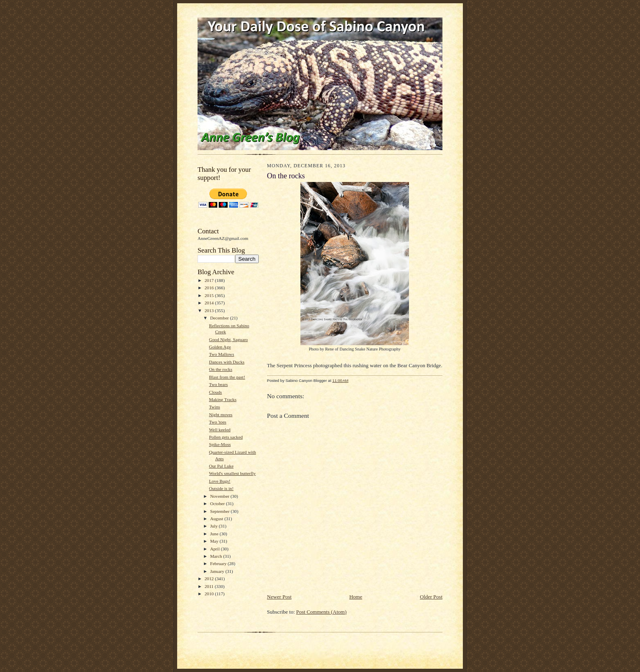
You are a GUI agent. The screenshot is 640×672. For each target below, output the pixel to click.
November (220, 496)
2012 (210, 579)
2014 (210, 303)
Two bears (218, 384)
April (216, 549)
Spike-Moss (220, 444)
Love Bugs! (220, 481)
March (217, 556)
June (215, 534)
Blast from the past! (227, 377)
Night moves (221, 415)
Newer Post (279, 597)
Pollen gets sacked (226, 437)
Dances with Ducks (227, 362)
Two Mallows (222, 354)
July (214, 526)
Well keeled (220, 430)
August (217, 519)
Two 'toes (218, 422)
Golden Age (220, 347)
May (215, 541)
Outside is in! (221, 488)
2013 (210, 310)
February (219, 563)
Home (356, 597)
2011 (210, 586)
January (218, 571)
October (218, 503)
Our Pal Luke (221, 466)
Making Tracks (223, 399)
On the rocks (221, 369)
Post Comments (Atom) (322, 612)
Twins (214, 407)
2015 (210, 295)
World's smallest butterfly (232, 473)
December (220, 318)
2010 (210, 594)
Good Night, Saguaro (228, 339)
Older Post (431, 597)
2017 (210, 280)
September (221, 511)
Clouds (216, 392)
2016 (210, 288)
